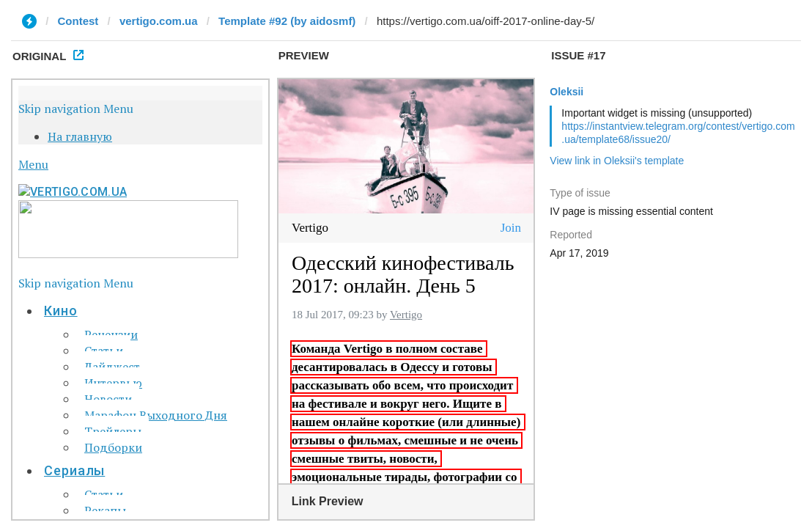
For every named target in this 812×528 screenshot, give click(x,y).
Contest (78, 21)
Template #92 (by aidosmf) (287, 21)
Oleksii (566, 92)
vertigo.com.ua (159, 21)
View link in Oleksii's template (617, 161)
